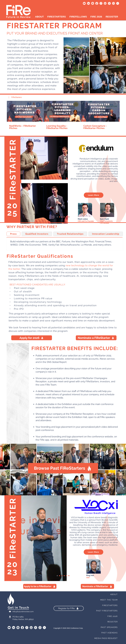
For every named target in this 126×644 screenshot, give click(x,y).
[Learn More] (94, 195)
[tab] (13, 234)
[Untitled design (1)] (105, 3)
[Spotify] (93, 3)
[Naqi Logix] (60, 217)
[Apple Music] (101, 3)
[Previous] (10, 180)
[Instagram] (113, 3)
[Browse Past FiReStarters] (63, 468)
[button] (15, 97)
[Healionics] (62, 217)
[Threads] (109, 3)
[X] (118, 3)
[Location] (10, 617)
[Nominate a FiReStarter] (96, 338)
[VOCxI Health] (57, 217)
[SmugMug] (31, 628)
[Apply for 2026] (32, 338)
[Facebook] (97, 3)
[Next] (116, 180)
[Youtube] (84, 3)
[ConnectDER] (64, 217)
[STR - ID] (67, 217)
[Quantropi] (69, 217)
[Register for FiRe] (69, 608)
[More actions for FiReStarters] (15, 97)
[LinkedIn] (88, 3)
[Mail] (10, 611)
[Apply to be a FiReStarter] (40, 586)
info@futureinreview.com (23, 612)
